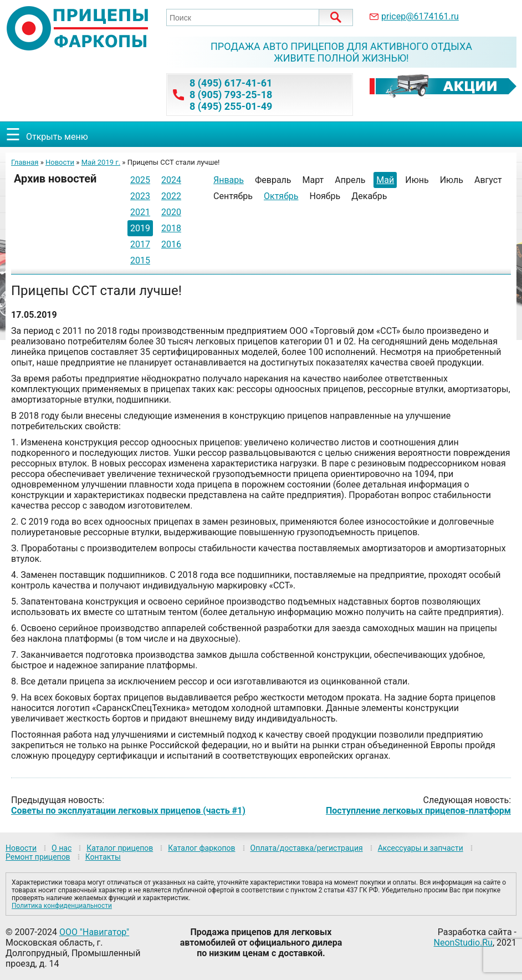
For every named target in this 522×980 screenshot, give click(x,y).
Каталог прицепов (120, 848)
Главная (25, 162)
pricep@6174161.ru (420, 16)
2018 (171, 228)
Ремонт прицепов (38, 857)
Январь (229, 180)
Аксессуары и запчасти (421, 848)
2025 (140, 180)
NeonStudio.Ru (463, 943)
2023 (140, 196)
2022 (171, 196)
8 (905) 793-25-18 (231, 95)
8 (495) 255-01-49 (231, 106)
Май (385, 180)
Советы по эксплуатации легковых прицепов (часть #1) (128, 811)
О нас (62, 848)
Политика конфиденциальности (62, 906)
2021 (140, 212)
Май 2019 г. (101, 162)
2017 (140, 244)
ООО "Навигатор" (94, 932)
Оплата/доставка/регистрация (307, 848)
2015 (140, 260)
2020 (171, 212)
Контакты (103, 857)
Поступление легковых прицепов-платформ (418, 811)
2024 (171, 180)
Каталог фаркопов (201, 848)
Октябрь (281, 196)
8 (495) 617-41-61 (231, 83)
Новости (60, 162)
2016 (171, 244)
